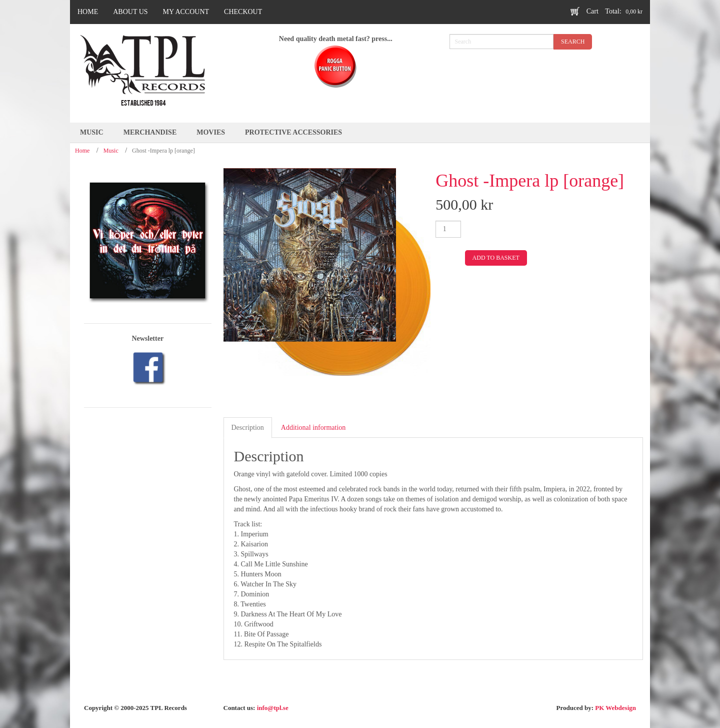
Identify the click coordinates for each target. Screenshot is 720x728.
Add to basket (496, 258)
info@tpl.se (273, 708)
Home (82, 151)
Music (111, 151)
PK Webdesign (615, 708)
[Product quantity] (448, 229)
